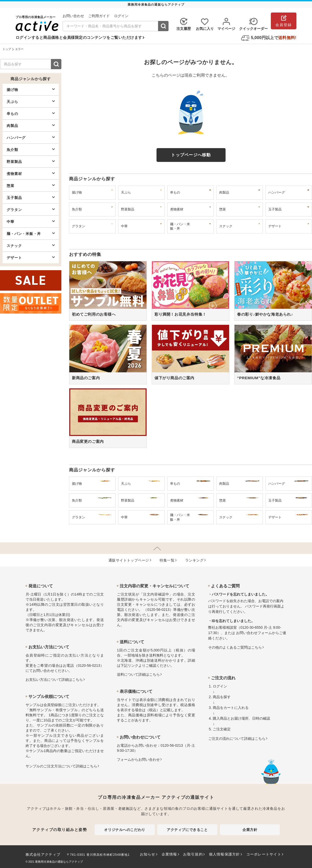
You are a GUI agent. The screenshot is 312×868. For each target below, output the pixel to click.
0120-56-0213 (89, 665)
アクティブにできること (187, 830)
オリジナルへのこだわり (125, 830)
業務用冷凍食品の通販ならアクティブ (59, 862)
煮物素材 (31, 173)
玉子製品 (31, 197)
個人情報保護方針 (225, 854)
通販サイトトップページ (129, 560)
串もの (31, 113)
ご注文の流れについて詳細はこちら (237, 739)
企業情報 (169, 854)
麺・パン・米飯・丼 (31, 233)
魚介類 (31, 149)
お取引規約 (193, 854)
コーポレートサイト (264, 854)
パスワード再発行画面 (263, 606)
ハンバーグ (31, 137)
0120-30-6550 (252, 627)
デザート (31, 257)
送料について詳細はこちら (138, 674)
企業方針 (250, 830)
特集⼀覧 (167, 560)
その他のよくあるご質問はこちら (235, 647)
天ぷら (31, 101)
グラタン (31, 209)
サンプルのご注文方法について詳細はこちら (61, 766)
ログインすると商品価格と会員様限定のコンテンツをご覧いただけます (79, 37)
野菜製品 (31, 161)
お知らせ (148, 854)
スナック (31, 245)
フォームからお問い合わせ (138, 759)
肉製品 (31, 125)
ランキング (194, 560)
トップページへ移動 (191, 155)
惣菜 (31, 185)
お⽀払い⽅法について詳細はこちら (54, 680)
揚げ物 (31, 89)
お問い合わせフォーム (254, 633)
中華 (31, 221)
